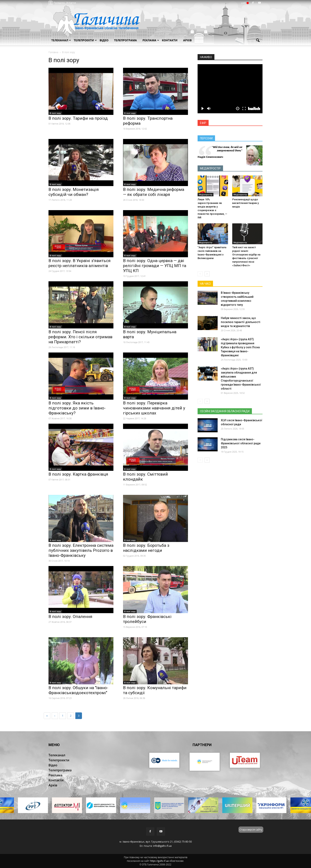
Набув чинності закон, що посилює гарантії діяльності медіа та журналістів (241, 322)
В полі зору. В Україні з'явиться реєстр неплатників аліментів (80, 263)
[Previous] (55, 716)
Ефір (203, 123)
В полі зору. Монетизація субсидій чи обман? (74, 192)
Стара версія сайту (251, 830)
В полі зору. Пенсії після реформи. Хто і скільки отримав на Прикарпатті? (80, 337)
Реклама (151, 40)
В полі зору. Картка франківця (78, 474)
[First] (47, 716)
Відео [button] (104, 40)
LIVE (245, 3)
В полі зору (55, 113)
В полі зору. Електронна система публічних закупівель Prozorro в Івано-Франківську (81, 550)
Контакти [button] (170, 40)
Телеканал (61, 40)
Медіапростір (210, 168)
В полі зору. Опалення (70, 617)
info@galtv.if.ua (162, 846)
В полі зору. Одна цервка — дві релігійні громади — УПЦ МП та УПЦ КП (155, 266)
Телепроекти (85, 40)
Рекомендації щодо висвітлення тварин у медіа (245, 203)
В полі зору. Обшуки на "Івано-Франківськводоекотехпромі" (78, 690)
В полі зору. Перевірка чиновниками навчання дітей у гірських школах (154, 408)
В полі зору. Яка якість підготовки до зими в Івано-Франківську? (77, 408)
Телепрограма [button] (125, 40)
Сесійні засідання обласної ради (225, 411)
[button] (258, 41)
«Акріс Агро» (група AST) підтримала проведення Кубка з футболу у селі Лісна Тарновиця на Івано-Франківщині (240, 347)
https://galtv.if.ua (159, 861)
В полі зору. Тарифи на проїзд (78, 118)
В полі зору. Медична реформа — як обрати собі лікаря (154, 192)
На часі (205, 284)
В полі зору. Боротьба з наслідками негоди (146, 548)
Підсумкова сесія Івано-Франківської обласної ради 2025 (241, 443)
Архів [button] (187, 40)
